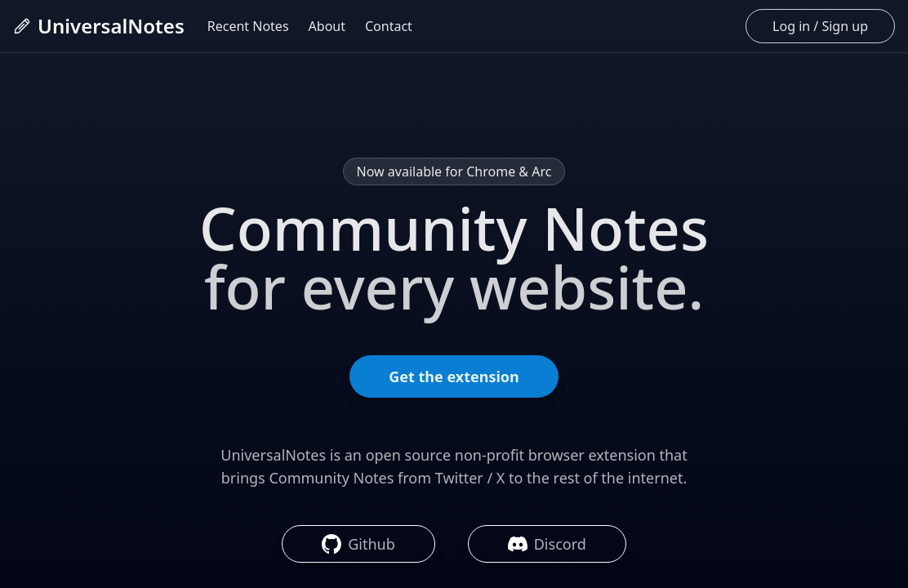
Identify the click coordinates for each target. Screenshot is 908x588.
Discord (547, 544)
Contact (389, 26)
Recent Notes (248, 26)
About (327, 26)
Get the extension (454, 376)
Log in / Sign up (820, 26)
